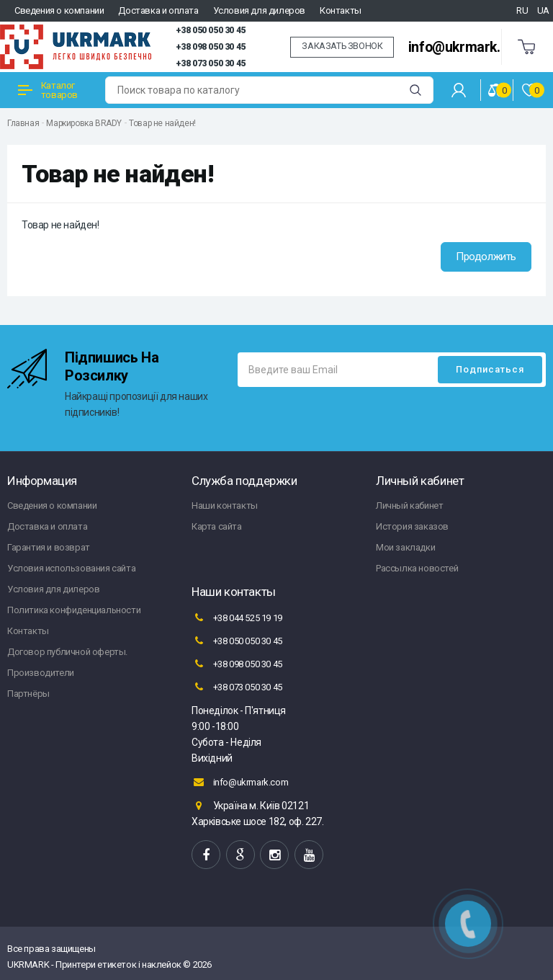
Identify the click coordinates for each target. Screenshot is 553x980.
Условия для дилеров (259, 10)
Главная (23, 123)
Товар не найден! (162, 123)
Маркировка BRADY (84, 123)
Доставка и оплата (158, 10)
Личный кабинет (409, 505)
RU (522, 10)
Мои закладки (405, 547)
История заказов (412, 526)
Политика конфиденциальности (74, 610)
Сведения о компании (59, 10)
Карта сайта (217, 526)
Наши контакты (225, 505)
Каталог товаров (48, 90)
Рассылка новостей (417, 568)
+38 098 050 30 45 (211, 47)
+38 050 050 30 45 (211, 30)
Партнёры (28, 694)
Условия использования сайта (71, 568)
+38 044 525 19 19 (237, 618)
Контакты (341, 10)
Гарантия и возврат (49, 547)
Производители (41, 673)
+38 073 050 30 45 (211, 63)
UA (543, 10)
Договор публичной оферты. (67, 652)
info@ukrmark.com (468, 47)
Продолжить (486, 257)
